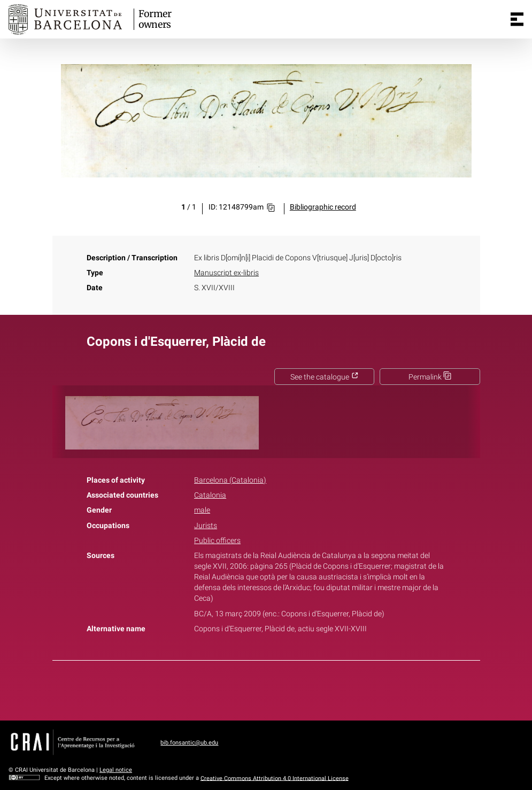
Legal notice (116, 770)
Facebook (236, 688)
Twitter (260, 688)
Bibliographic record (323, 207)
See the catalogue (325, 377)
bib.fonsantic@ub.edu (189, 743)
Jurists (206, 526)
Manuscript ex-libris (226, 273)
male (202, 510)
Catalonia (210, 495)
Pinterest (284, 688)
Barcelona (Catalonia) (230, 480)
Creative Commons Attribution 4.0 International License (275, 778)
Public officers (217, 541)
